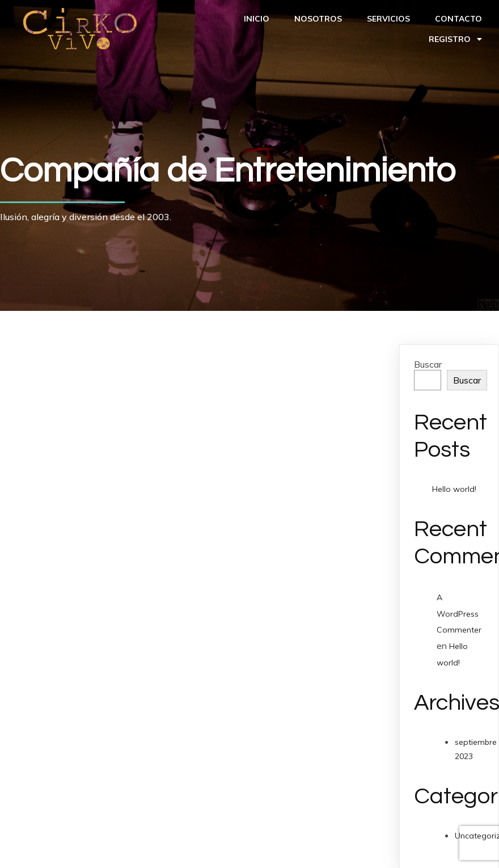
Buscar (428, 364)
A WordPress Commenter (459, 614)
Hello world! (454, 489)
